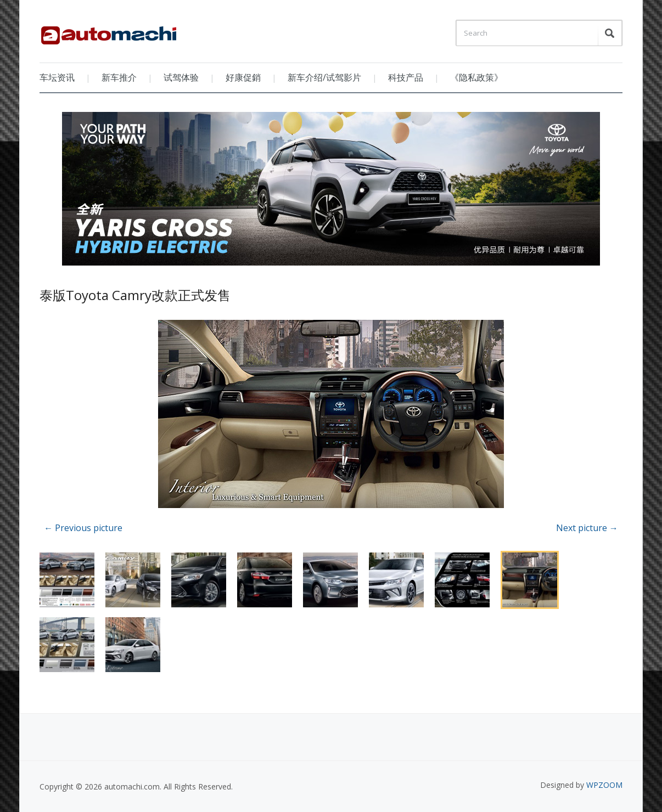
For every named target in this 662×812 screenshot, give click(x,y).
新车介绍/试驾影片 (324, 77)
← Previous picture (83, 528)
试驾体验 (181, 77)
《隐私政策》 (476, 77)
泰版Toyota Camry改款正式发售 (135, 295)
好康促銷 (243, 77)
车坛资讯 (57, 77)
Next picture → (587, 528)
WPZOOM (604, 785)
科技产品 (406, 77)
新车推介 (119, 77)
